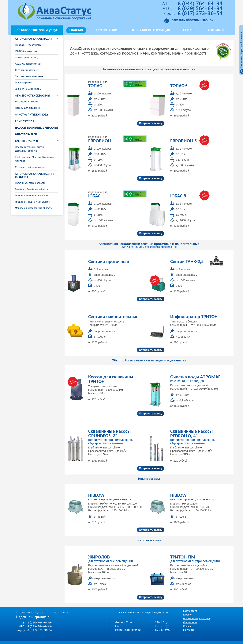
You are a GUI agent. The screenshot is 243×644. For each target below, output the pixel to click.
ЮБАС (94, 196)
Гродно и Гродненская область (33, 202)
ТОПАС (95, 86)
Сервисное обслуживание (30, 167)
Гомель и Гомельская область (32, 196)
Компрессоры (24, 121)
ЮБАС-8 (178, 196)
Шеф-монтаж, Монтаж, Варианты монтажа (34, 159)
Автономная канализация (34, 39)
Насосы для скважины (28, 108)
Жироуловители (26, 135)
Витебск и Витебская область (31, 189)
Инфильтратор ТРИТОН (194, 316)
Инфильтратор (24, 83)
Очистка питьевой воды (32, 115)
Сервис (189, 30)
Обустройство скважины (32, 96)
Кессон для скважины (27, 102)
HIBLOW (96, 495)
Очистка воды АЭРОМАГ (195, 377)
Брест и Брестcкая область (30, 183)
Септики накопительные (29, 76)
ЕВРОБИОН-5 (184, 141)
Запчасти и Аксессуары (28, 89)
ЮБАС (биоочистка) (26, 51)
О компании (107, 30)
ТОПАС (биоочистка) (27, 58)
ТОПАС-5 (179, 86)
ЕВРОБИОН (100, 141)
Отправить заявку (151, 123)
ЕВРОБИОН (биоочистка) (29, 45)
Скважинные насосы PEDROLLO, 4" (192, 433)
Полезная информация (150, 30)
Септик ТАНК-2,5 (187, 261)
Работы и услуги (26, 141)
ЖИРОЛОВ (99, 557)
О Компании (190, 622)
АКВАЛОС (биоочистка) (28, 64)
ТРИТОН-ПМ (183, 557)
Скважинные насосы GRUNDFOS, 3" (110, 433)
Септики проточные (26, 70)
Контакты (216, 30)
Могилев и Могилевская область (33, 208)
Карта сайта (190, 611)
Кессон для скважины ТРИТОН (111, 379)
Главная (76, 30)
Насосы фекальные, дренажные (36, 128)
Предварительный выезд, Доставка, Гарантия (30, 149)
